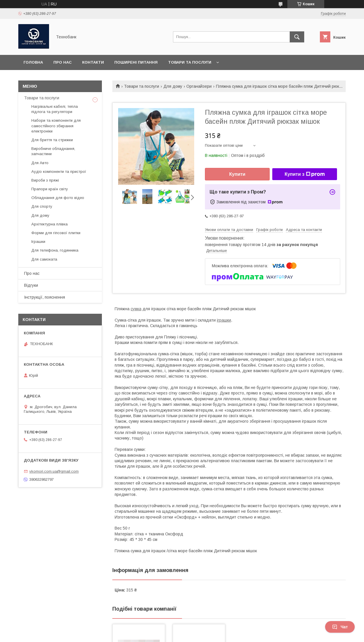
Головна (33, 62)
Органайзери (199, 86)
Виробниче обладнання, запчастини (53, 151)
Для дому (173, 86)
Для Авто (40, 163)
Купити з (304, 174)
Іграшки (38, 242)
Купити (237, 174)
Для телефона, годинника (55, 250)
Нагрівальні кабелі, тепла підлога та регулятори (55, 109)
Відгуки (31, 285)
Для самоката (44, 259)
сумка (136, 309)
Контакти (93, 62)
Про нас (63, 62)
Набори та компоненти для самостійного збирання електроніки (56, 126)
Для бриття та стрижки (52, 140)
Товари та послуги (190, 62)
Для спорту (42, 206)
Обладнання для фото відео (58, 198)
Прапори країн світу (50, 189)
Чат (340, 627)
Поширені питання (136, 62)
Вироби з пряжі (45, 180)
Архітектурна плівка (49, 224)
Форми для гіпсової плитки (56, 233)
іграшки (224, 320)
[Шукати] (297, 37)
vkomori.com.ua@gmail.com (54, 471)
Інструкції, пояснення (45, 297)
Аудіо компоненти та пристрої (59, 172)
